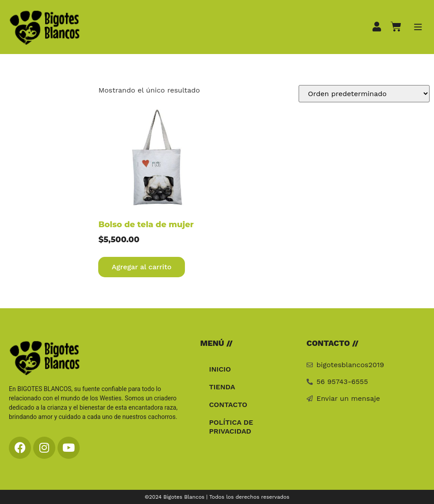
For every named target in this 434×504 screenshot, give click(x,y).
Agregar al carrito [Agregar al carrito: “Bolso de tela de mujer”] (141, 267)
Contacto (228, 405)
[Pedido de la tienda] (364, 94)
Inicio (220, 369)
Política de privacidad (231, 427)
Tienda (222, 387)
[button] (418, 27)
